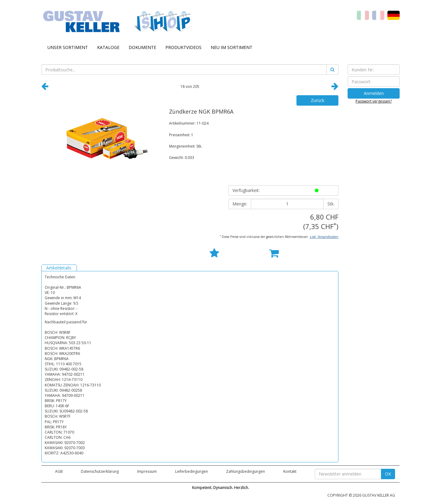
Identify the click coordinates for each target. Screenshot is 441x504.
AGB (59, 471)
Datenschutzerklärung (100, 471)
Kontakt (290, 471)
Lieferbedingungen (192, 471)
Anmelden (374, 93)
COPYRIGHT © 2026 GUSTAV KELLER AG (361, 495)
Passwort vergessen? (374, 101)
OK (388, 474)
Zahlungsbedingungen (245, 471)
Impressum (147, 471)
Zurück (318, 100)
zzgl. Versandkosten (324, 237)
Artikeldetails (59, 268)
